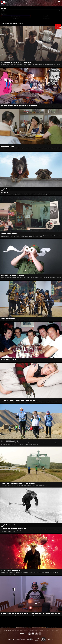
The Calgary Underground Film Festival (4, 1)
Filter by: (3, 8)
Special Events (46, 19)
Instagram (29, 634)
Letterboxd (36, 634)
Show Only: (4, 14)
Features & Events (16, 16)
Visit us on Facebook (40, 634)
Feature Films (46, 16)
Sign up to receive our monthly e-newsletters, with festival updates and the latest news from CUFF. (31, 630)
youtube (33, 634)
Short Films (16, 19)
